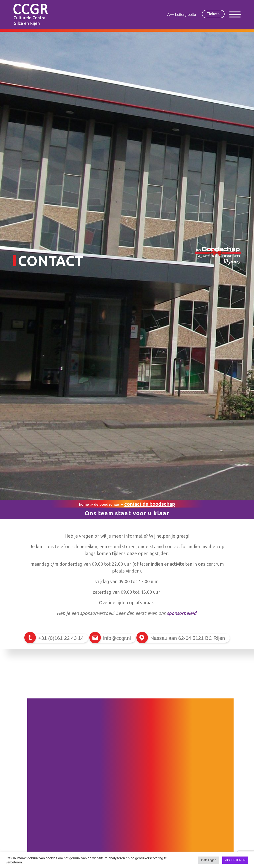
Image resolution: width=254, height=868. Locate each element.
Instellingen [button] (209, 860)
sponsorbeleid (182, 613)
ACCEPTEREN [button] (235, 860)
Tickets (213, 14)
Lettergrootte (185, 15)
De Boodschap (107, 504)
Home (84, 504)
